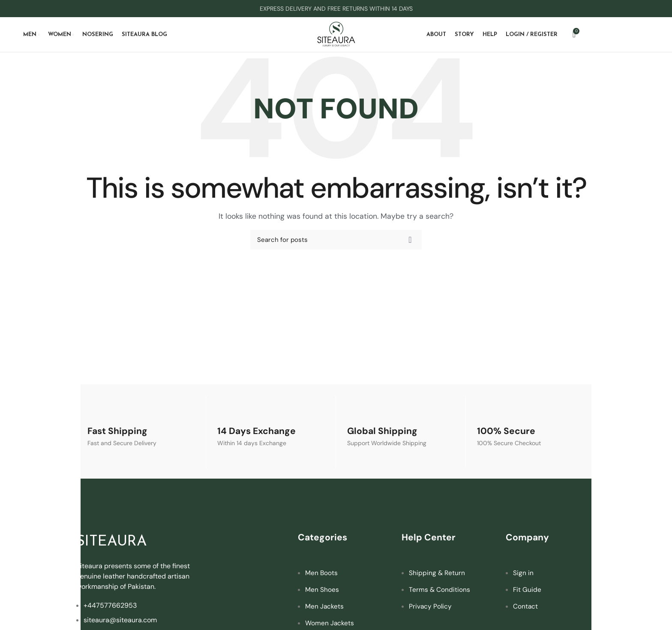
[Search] (336, 244)
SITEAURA (116, 545)
